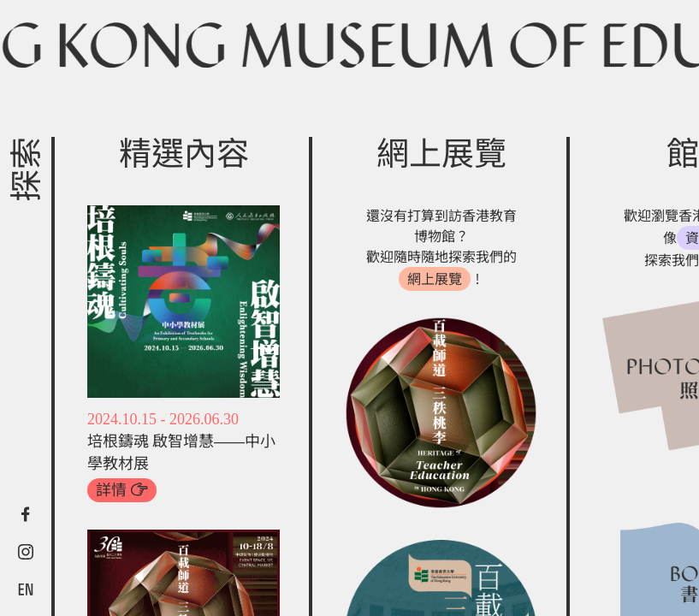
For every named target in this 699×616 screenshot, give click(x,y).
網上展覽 (435, 279)
